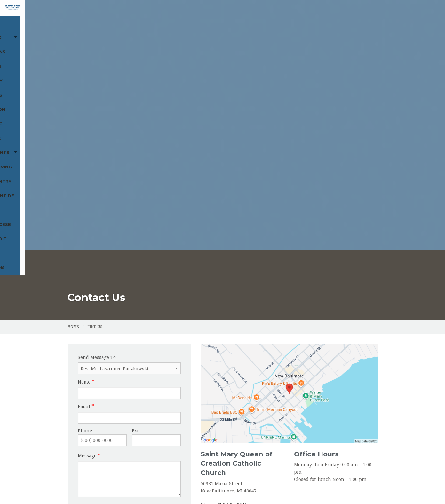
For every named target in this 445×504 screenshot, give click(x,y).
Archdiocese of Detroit (285, 58)
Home (78, 44)
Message (87, 254)
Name (84, 180)
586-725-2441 (232, 303)
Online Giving (134, 58)
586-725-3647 (225, 310)
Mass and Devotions (125, 44)
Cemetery (209, 44)
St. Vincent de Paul (222, 58)
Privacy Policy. (325, 489)
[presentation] (118, 313)
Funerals (178, 44)
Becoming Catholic (313, 44)
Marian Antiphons (347, 58)
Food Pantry (174, 58)
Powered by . (290, 489)
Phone (85, 229)
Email (84, 205)
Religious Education (254, 44)
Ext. (136, 229)
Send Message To (97, 156)
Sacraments (87, 58)
